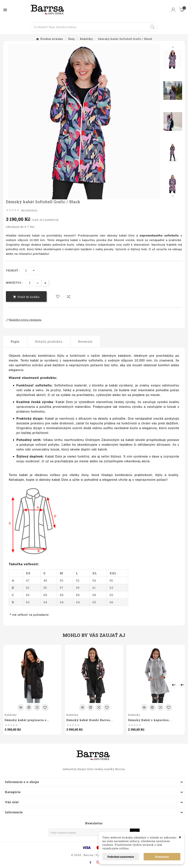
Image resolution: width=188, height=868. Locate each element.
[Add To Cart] (29, 707)
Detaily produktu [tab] (49, 341)
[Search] (89, 27)
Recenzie (85, 341)
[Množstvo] (30, 283)
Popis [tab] (15, 341)
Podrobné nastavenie (121, 857)
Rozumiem (162, 857)
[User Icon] (173, 10)
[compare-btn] (68, 297)
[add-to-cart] (26, 297)
